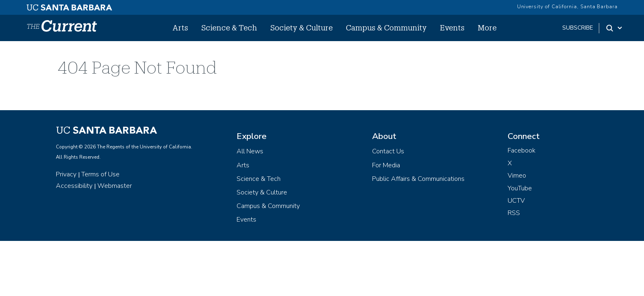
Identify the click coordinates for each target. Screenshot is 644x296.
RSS (514, 213)
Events (452, 28)
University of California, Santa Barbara (567, 7)
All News (250, 151)
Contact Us (388, 151)
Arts (180, 28)
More (487, 28)
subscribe (578, 28)
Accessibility (74, 186)
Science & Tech (229, 28)
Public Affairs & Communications (418, 179)
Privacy (66, 174)
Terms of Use (100, 174)
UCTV (516, 201)
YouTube (520, 188)
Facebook (522, 150)
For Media (386, 165)
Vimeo (517, 176)
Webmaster (115, 186)
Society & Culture (301, 28)
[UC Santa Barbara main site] (69, 5)
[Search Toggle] (615, 28)
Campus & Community (386, 28)
